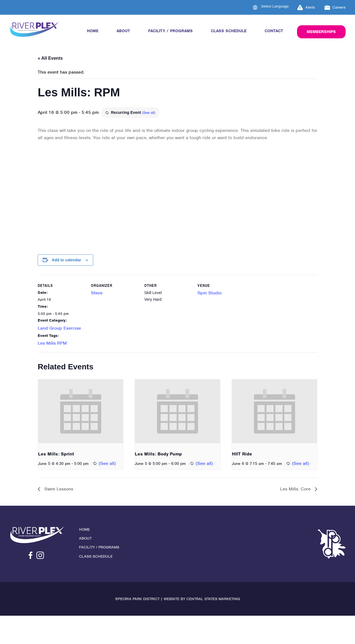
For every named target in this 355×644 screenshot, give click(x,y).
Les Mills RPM (52, 343)
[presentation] (81, 411)
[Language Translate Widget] (278, 6)
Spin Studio (210, 293)
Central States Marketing (213, 599)
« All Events (50, 58)
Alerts (306, 7)
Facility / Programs (170, 31)
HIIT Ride (242, 454)
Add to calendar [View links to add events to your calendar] (67, 260)
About (123, 31)
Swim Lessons (58, 489)
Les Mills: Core (296, 489)
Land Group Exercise (59, 328)
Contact (274, 31)
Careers (335, 7)
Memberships (321, 32)
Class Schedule (229, 31)
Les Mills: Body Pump (158, 454)
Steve (97, 293)
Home (93, 31)
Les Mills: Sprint (56, 454)
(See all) (149, 113)
